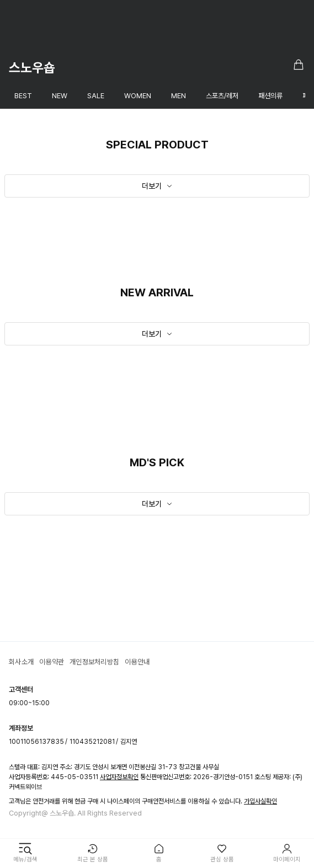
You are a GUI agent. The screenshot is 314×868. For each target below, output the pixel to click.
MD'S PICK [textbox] (157, 462)
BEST (23, 96)
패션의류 (270, 96)
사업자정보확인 (119, 777)
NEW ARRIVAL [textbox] (157, 292)
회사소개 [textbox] (21, 662)
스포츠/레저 (222, 96)
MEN (179, 96)
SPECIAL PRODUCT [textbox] (157, 145)
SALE (96, 96)
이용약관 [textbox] (52, 662)
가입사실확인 (260, 801)
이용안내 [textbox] (137, 662)
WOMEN (138, 96)
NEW (60, 96)
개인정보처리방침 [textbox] (94, 662)
